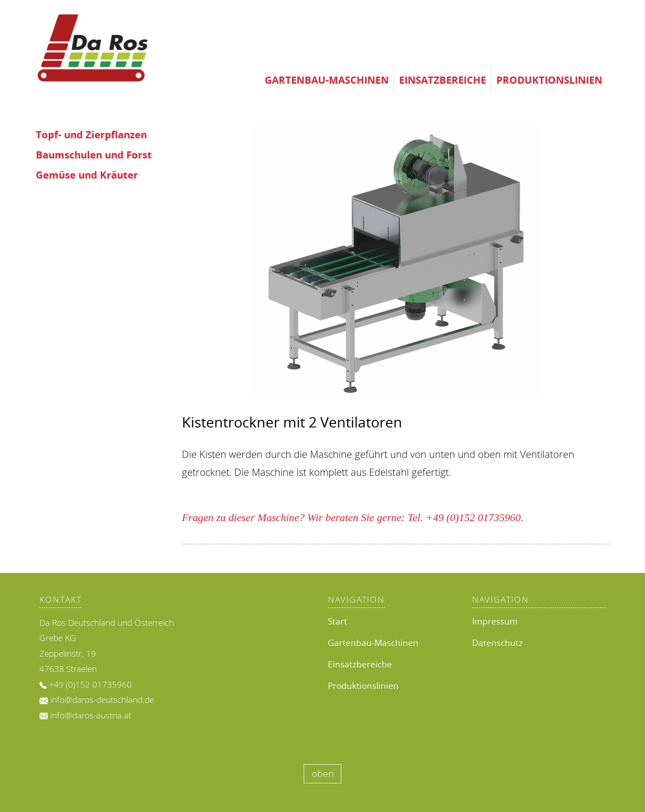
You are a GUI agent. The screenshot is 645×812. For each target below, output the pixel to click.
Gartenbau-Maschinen (327, 80)
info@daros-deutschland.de (102, 700)
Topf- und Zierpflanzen (91, 135)
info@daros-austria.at (91, 715)
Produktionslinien (549, 80)
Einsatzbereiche (443, 80)
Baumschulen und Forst (94, 155)
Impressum (495, 621)
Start (338, 621)
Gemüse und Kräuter (87, 175)
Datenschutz (497, 643)
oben (323, 774)
